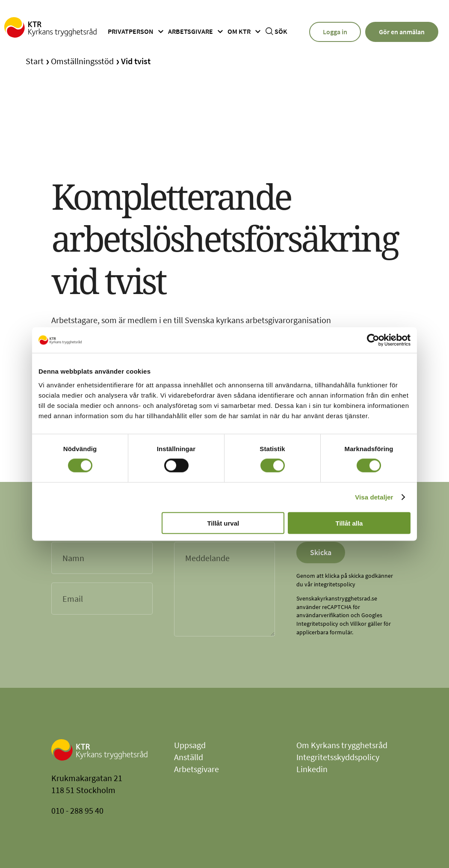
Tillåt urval (223, 523)
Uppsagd (190, 745)
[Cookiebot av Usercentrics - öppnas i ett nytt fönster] (373, 340)
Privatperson (137, 32)
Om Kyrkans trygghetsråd (342, 745)
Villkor (358, 624)
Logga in (335, 32)
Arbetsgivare (197, 32)
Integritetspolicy (317, 624)
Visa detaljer (374, 497)
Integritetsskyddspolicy (338, 757)
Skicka (321, 552)
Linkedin (312, 769)
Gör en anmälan (402, 32)
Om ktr (245, 32)
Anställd (189, 757)
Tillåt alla (349, 523)
